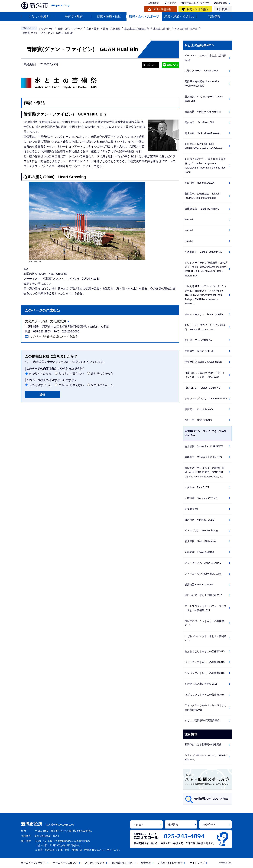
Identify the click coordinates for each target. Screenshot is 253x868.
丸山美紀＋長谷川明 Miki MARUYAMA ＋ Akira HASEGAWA (204, 146)
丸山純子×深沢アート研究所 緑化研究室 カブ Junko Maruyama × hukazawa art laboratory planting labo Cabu (205, 166)
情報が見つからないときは (211, 799)
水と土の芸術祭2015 (186, 29)
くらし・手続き (39, 17)
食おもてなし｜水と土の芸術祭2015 (205, 651)
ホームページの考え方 (33, 863)
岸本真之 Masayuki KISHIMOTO (203, 457)
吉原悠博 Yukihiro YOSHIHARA (203, 112)
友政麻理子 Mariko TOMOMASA (203, 252)
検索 (225, 9)
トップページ (46, 29)
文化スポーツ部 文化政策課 (45, 321)
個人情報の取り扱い (123, 863)
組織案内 (155, 3)
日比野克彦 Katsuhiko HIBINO (202, 209)
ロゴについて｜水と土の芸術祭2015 (205, 695)
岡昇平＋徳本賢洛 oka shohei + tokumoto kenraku (202, 84)
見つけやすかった (40, 385)
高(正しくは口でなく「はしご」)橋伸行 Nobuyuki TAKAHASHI (205, 327)
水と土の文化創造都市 (137, 29)
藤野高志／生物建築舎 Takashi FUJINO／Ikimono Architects (202, 196)
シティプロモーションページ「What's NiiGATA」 (206, 758)
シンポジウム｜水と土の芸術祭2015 (205, 673)
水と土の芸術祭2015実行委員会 (202, 720)
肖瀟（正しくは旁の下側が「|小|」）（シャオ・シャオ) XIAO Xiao (205, 375)
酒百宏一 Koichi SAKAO (199, 409)
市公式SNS (209, 824)
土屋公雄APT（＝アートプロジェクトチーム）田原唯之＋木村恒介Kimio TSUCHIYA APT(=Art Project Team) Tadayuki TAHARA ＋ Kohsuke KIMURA (205, 295)
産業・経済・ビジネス (179, 17)
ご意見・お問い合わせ (170, 863)
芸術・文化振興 (112, 29)
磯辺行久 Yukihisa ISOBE (200, 520)
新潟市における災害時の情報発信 (203, 744)
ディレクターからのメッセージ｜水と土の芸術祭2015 (206, 707)
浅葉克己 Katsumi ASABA (199, 585)
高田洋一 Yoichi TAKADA (198, 340)
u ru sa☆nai (191, 509)
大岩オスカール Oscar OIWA (201, 71)
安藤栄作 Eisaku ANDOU (199, 552)
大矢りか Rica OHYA (197, 487)
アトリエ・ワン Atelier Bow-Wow (203, 574)
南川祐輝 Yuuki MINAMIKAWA (202, 133)
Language (222, 3)
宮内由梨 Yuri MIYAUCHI (199, 122)
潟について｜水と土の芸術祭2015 (203, 595)
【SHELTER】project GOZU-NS (202, 388)
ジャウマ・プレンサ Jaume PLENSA (206, 398)
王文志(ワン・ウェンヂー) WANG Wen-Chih (204, 99)
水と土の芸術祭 (162, 29)
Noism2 (189, 219)
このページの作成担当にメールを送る (54, 336)
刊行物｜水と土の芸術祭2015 (201, 684)
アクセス (172, 3)
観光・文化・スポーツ (144, 17)
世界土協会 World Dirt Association (203, 362)
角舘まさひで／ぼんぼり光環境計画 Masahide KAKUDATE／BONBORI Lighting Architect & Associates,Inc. (206, 472)
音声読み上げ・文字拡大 (197, 3)
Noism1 (189, 230)
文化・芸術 (93, 29)
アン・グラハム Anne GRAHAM (203, 563)
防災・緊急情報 (162, 9)
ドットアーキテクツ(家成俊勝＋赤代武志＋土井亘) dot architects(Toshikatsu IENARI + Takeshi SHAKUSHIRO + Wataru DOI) (206, 269)
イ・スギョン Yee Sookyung (201, 530)
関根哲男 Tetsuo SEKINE (199, 351)
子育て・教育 (74, 17)
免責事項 (146, 863)
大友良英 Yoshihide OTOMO (201, 498)
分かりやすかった (40, 373)
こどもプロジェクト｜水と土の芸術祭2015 (206, 638)
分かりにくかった (102, 373)
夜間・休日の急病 (197, 9)
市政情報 (214, 17)
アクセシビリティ (95, 863)
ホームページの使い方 (65, 863)
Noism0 (189, 241)
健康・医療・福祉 (109, 17)
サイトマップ (197, 863)
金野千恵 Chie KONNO (198, 420)
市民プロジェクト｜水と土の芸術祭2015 (204, 623)
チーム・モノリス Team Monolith (204, 314)
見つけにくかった (102, 385)
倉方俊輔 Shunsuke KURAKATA (204, 446)
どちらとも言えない (71, 373)
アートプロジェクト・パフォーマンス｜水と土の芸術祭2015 (206, 608)
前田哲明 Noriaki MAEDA (199, 183)
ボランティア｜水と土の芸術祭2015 (205, 662)
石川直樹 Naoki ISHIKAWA (200, 541)
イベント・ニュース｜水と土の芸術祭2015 (206, 58)
